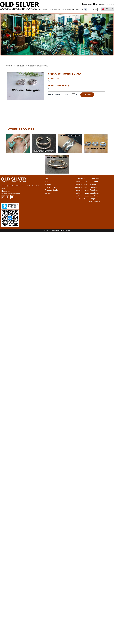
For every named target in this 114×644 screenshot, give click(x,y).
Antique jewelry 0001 (39, 66)
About (39, 9)
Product (46, 9)
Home (34, 9)
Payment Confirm (74, 9)
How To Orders (55, 9)
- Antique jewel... (82, 182)
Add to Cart (87, 95)
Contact (64, 9)
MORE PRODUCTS (81, 199)
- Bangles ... (94, 185)
